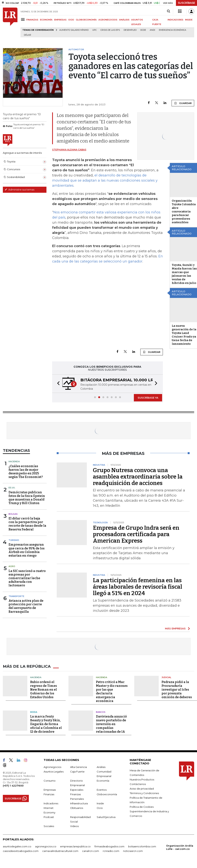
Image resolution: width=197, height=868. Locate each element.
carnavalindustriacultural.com (60, 851)
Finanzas (49, 794)
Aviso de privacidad (142, 789)
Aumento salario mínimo (74, 30)
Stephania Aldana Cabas (69, 150)
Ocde (143, 30)
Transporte (16, 596)
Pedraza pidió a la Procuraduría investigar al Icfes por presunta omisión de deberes (177, 690)
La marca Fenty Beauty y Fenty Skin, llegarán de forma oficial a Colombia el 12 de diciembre (46, 724)
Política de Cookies (142, 807)
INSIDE (189, 20)
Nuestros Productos (142, 779)
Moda (34, 712)
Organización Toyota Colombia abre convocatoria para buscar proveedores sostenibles (184, 212)
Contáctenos (138, 784)
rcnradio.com (111, 851)
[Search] (168, 11)
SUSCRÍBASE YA (148, 398)
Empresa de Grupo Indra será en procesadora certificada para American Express (136, 534)
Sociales (49, 826)
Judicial (166, 677)
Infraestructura (79, 803)
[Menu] (23, 19)
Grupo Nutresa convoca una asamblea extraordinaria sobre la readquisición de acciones (138, 477)
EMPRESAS (60, 20)
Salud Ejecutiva (106, 817)
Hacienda (14, 461)
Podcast (49, 817)
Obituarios (77, 808)
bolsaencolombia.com (142, 846)
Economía (103, 781)
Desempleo (130, 30)
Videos (74, 826)
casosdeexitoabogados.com (21, 851)
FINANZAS (32, 20)
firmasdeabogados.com (109, 846)
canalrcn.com (91, 851)
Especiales (77, 790)
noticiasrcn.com (133, 851)
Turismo (14, 540)
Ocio (100, 808)
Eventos (102, 790)
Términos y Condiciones (144, 793)
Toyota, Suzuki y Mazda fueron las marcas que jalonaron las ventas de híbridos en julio (184, 274)
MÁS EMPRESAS (175, 628)
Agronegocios (52, 767)
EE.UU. (12, 488)
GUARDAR (183, 103)
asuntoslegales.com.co (17, 846)
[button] (57, 384)
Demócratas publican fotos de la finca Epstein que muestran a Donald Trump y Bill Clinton (27, 498)
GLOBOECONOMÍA (86, 20)
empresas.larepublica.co (75, 846)
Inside (100, 803)
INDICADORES (175, 20)
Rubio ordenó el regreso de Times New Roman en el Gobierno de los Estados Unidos (44, 690)
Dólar (27, 35)
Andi (152, 30)
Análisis (101, 767)
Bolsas (13, 514)
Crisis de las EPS (110, 30)
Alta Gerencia (78, 767)
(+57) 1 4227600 (13, 786)
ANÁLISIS (124, 20)
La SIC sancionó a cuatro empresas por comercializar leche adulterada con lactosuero (27, 578)
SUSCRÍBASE (186, 3)
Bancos (101, 712)
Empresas (50, 790)
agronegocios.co (46, 846)
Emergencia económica (173, 30)
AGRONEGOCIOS (108, 20)
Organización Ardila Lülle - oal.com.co (180, 847)
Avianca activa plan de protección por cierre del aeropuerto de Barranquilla (26, 606)
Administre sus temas (20, 190)
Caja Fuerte (77, 772)
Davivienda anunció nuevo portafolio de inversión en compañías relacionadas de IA (111, 724)
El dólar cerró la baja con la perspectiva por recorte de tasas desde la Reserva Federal (27, 524)
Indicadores (51, 803)
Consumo (50, 781)
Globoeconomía (107, 794)
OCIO (71, 20)
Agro (12, 566)
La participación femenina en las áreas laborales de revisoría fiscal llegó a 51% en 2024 (138, 587)
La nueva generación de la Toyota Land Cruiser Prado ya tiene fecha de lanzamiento (184, 335)
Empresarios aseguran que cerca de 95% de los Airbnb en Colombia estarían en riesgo (27, 550)
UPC (95, 30)
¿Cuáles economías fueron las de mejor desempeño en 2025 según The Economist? (26, 472)
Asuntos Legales (54, 772)
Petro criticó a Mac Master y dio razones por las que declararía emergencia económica (112, 691)
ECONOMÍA (46, 20)
